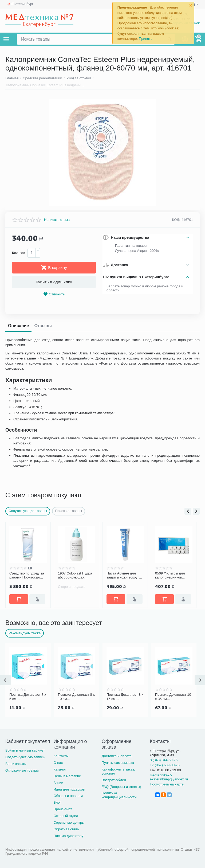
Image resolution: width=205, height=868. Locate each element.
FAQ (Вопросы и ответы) (121, 787)
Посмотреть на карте (167, 784)
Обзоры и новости (68, 796)
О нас (58, 763)
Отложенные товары (22, 770)
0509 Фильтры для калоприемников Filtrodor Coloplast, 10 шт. (172, 576)
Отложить (54, 294)
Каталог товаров (6, 39)
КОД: (176, 220)
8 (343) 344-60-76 (164, 760)
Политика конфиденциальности (119, 795)
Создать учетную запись (25, 757)
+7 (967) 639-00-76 (165, 765)
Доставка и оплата (117, 756)
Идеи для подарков (69, 789)
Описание (18, 326)
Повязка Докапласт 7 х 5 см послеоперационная (28, 697)
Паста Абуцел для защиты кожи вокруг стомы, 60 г (123, 576)
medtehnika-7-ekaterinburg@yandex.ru (169, 777)
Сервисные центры (69, 822)
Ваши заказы (16, 764)
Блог (57, 802)
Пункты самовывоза (118, 763)
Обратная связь (66, 829)
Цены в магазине (67, 776)
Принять (146, 39)
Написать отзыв (57, 220)
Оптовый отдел (66, 816)
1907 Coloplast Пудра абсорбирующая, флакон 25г (75, 576)
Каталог (60, 769)
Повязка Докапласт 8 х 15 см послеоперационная (125, 697)
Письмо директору (68, 836)
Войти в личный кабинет (25, 750)
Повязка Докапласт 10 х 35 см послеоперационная (173, 697)
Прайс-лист (63, 809)
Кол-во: (18, 253)
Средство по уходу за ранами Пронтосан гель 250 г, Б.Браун (27, 576)
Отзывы (43, 326)
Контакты (61, 756)
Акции (58, 783)
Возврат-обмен (114, 780)
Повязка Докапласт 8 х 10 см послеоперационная (76, 697)
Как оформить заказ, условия (118, 771)
